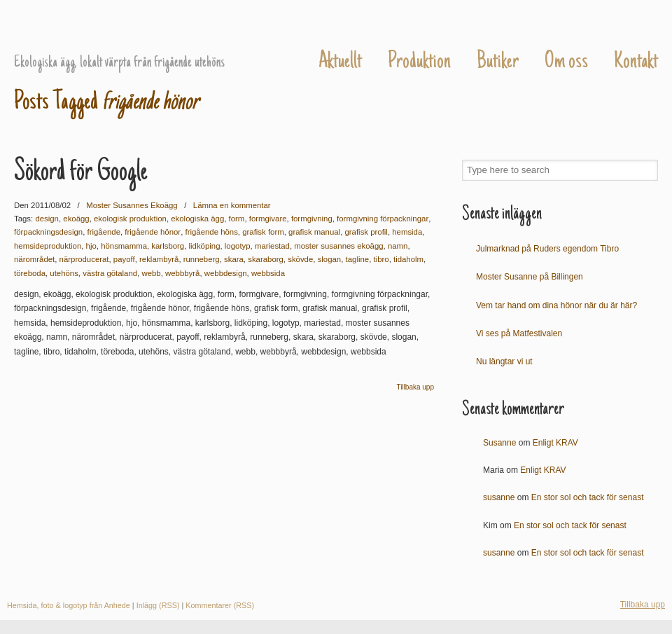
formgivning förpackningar (383, 219)
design (47, 219)
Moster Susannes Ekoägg (141, 29)
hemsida (407, 232)
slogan (330, 259)
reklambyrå (159, 259)
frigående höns (211, 232)
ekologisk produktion (130, 219)
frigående (104, 232)
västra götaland (110, 273)
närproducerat (84, 259)
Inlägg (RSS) (158, 605)
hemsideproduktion (48, 246)
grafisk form (263, 232)
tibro (381, 259)
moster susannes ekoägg (338, 246)
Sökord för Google (81, 173)
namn (398, 246)
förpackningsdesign (48, 232)
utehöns (64, 273)
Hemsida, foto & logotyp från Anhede (69, 605)
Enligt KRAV (555, 443)
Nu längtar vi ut (504, 361)
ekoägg (76, 219)
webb (151, 273)
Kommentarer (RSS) (220, 605)
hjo (91, 246)
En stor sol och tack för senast (588, 497)
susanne (499, 497)
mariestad (272, 246)
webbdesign (226, 273)
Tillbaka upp (415, 387)
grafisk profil (366, 232)
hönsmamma (124, 246)
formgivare (268, 219)
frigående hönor (153, 232)
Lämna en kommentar (232, 205)
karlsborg (168, 246)
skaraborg (266, 259)
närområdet (34, 259)
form (237, 219)
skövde (300, 259)
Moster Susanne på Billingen (530, 277)
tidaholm (408, 259)
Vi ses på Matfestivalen (519, 333)
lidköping (205, 246)
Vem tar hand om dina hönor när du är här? (556, 305)
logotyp (238, 246)
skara (234, 259)
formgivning (312, 219)
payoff (124, 259)
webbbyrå (182, 273)
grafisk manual (314, 232)
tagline (358, 259)
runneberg (202, 259)
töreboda (30, 273)
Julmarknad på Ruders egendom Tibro (547, 249)
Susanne (499, 443)
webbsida (268, 273)
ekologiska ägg (197, 219)
